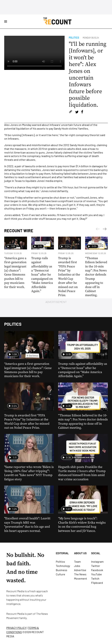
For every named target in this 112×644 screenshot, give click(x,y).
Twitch (95, 578)
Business (62, 570)
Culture (60, 574)
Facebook (97, 570)
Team (77, 562)
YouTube (96, 574)
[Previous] (105, 230)
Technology (63, 566)
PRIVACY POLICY (16, 628)
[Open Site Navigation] (6, 21)
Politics (74, 38)
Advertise (80, 570)
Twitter (96, 566)
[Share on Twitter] (77, 112)
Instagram (97, 562)
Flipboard (97, 583)
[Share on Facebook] (82, 112)
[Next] (98, 230)
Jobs (77, 566)
